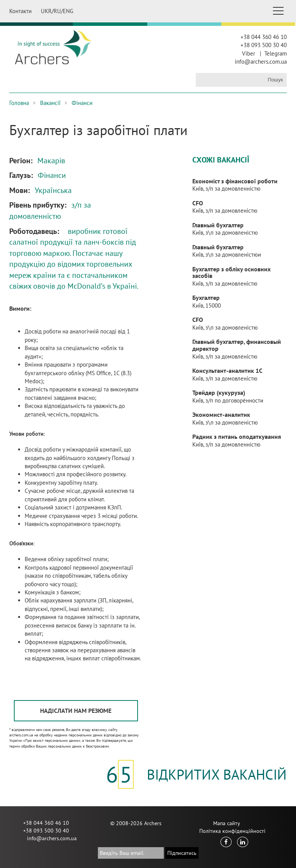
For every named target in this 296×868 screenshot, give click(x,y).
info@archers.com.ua (261, 62)
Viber (249, 53)
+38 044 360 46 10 (264, 37)
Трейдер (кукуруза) (219, 393)
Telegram (276, 53)
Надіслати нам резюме (76, 711)
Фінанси (82, 103)
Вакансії (50, 103)
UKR (46, 11)
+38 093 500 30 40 (264, 45)
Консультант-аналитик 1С (227, 371)
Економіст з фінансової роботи (235, 181)
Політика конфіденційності (232, 831)
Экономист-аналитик (221, 415)
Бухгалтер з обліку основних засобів (231, 272)
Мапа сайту (227, 823)
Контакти (20, 11)
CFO (198, 203)
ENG (68, 11)
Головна (19, 103)
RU (57, 11)
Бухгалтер (206, 298)
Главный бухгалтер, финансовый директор (237, 345)
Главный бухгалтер (218, 225)
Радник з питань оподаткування (237, 437)
